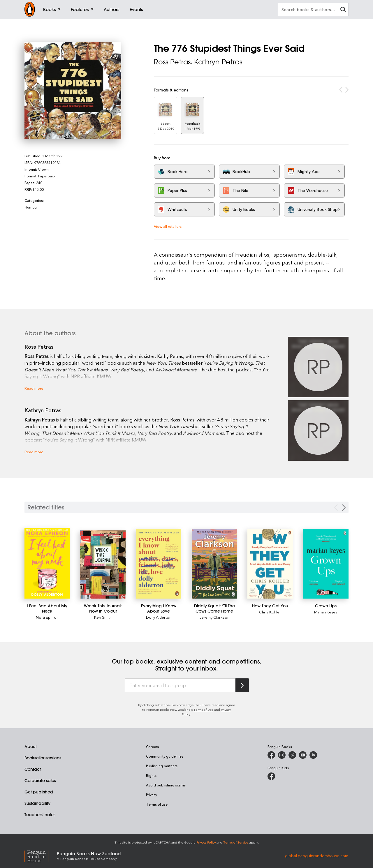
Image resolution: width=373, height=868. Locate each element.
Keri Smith (103, 617)
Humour (31, 207)
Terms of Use (203, 709)
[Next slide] (344, 508)
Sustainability (37, 803)
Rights (151, 775)
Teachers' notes (40, 815)
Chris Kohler (270, 612)
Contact (33, 769)
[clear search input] (343, 10)
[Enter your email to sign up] (180, 685)
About (31, 747)
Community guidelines (165, 756)
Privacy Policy (206, 842)
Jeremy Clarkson (214, 617)
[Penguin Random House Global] (41, 856)
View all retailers (168, 226)
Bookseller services (43, 758)
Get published (39, 792)
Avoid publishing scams (166, 785)
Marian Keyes (326, 612)
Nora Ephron (47, 617)
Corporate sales (40, 781)
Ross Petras (172, 62)
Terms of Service (236, 842)
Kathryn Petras (218, 62)
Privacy (152, 795)
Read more (34, 388)
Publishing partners (162, 766)
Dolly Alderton (159, 617)
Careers (152, 747)
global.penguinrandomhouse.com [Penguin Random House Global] (317, 855)
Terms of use (157, 804)
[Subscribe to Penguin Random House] (242, 685)
